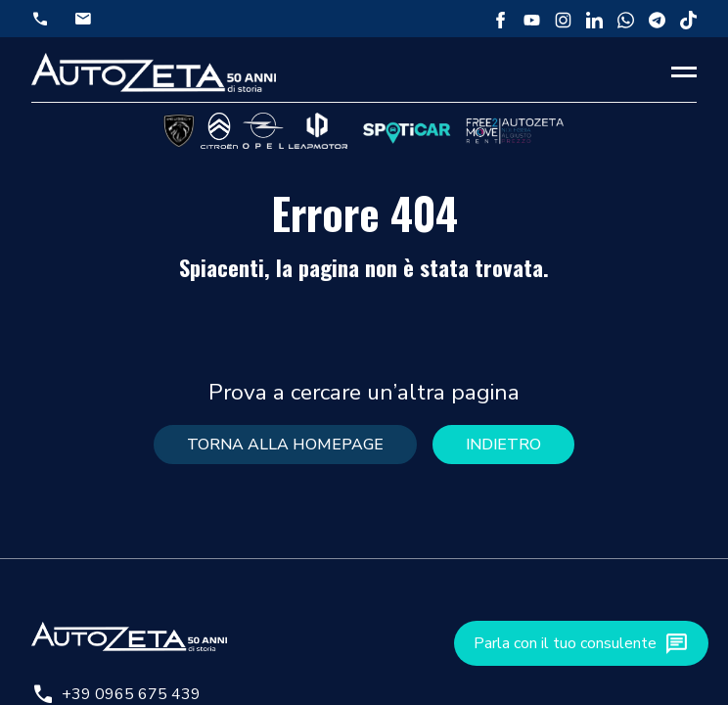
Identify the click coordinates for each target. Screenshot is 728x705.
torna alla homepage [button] (285, 445)
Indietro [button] (503, 445)
